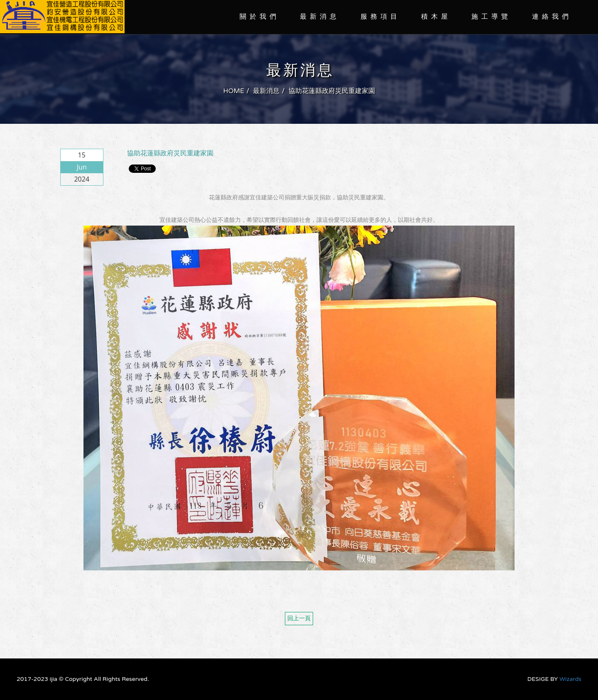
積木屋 (436, 17)
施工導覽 (491, 17)
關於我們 (260, 17)
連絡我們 (552, 17)
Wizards (570, 679)
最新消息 (320, 17)
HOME (234, 91)
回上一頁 (299, 618)
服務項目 (380, 17)
